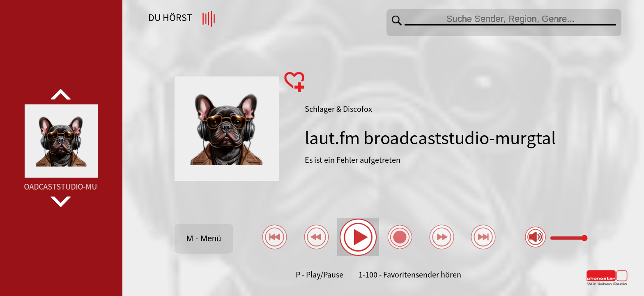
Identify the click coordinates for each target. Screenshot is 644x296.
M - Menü (204, 238)
